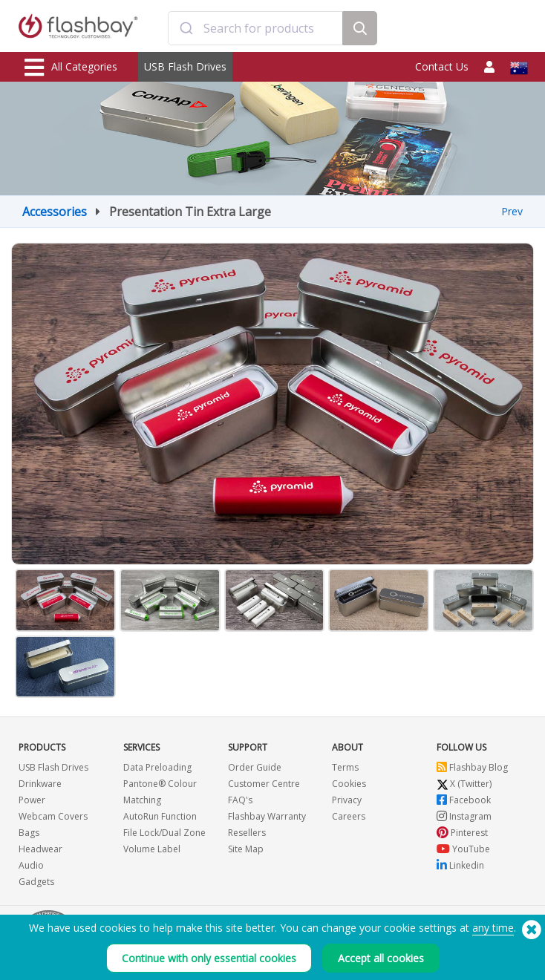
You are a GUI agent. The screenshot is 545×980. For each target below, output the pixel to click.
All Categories (71, 68)
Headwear (40, 849)
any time (493, 928)
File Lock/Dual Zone (164, 833)
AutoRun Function (160, 816)
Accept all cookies (381, 958)
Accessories (55, 212)
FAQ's (240, 800)
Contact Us (442, 66)
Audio (31, 865)
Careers (349, 816)
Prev (512, 211)
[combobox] (255, 28)
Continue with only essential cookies (209, 958)
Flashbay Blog (472, 767)
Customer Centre (264, 784)
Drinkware (40, 784)
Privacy (347, 800)
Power (32, 800)
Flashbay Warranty (267, 816)
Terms (345, 767)
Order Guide (255, 767)
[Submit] (186, 28)
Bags (29, 833)
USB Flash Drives (185, 66)
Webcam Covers (53, 816)
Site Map (246, 849)
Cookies (349, 784)
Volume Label (152, 849)
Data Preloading (157, 767)
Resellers (247, 833)
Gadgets (36, 882)
